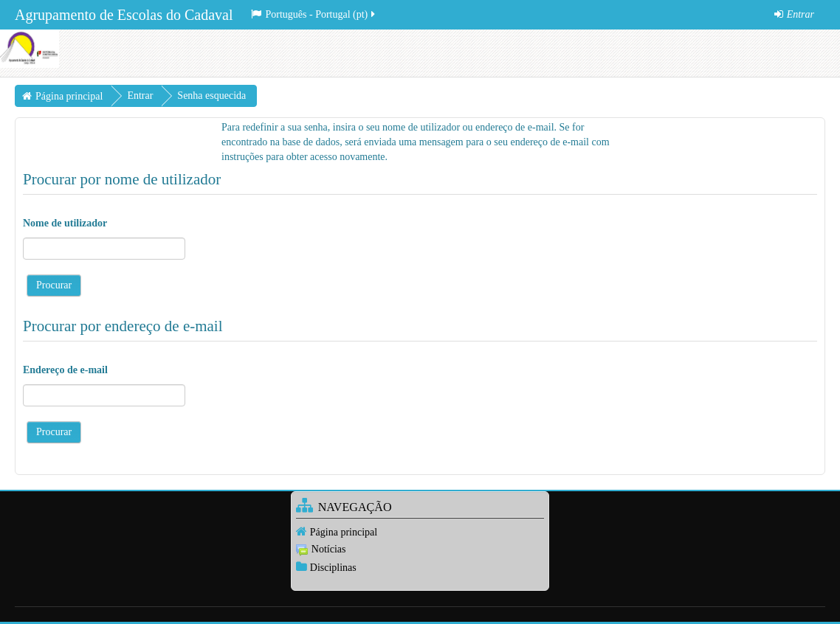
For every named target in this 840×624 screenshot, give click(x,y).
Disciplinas (333, 568)
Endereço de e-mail (65, 370)
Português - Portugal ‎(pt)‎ (314, 14)
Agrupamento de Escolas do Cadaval (124, 15)
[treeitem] (420, 532)
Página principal (344, 532)
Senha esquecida (211, 96)
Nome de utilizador (65, 223)
